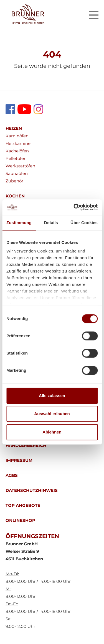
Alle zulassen (52, 396)
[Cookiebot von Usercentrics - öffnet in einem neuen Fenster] (74, 207)
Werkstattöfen (20, 166)
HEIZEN (14, 128)
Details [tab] (51, 223)
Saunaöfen (17, 173)
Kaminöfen (17, 136)
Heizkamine (18, 143)
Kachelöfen (17, 151)
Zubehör (14, 181)
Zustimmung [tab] (19, 223)
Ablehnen (52, 432)
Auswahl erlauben (52, 414)
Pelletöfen (16, 158)
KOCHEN (15, 196)
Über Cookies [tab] (84, 223)
